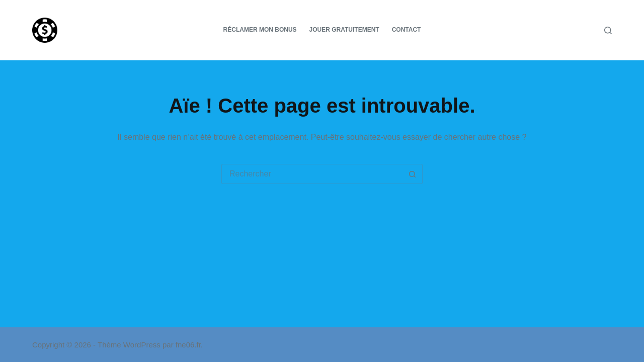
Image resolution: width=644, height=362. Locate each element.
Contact (407, 30)
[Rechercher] (608, 30)
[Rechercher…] (312, 174)
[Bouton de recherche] (413, 174)
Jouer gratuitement (344, 30)
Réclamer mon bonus (260, 30)
